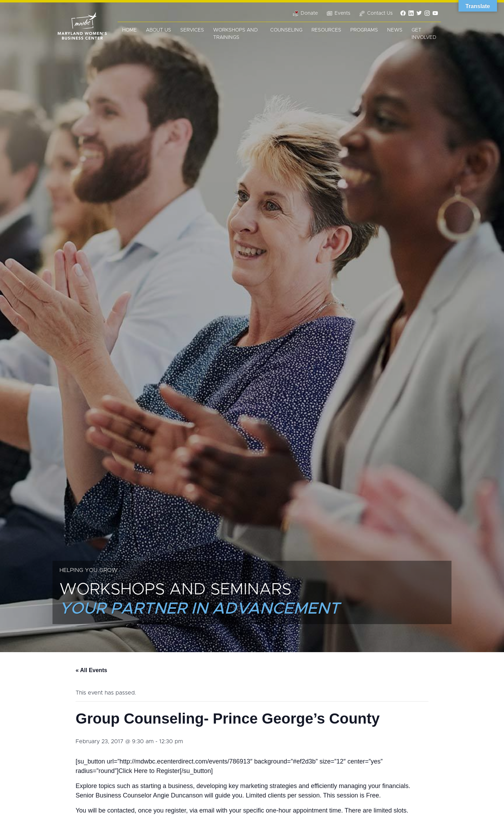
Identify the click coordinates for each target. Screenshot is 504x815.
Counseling (286, 30)
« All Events (91, 670)
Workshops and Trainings (236, 34)
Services (192, 30)
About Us (159, 30)
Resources (326, 30)
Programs (364, 30)
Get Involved (424, 34)
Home (129, 30)
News (395, 30)
